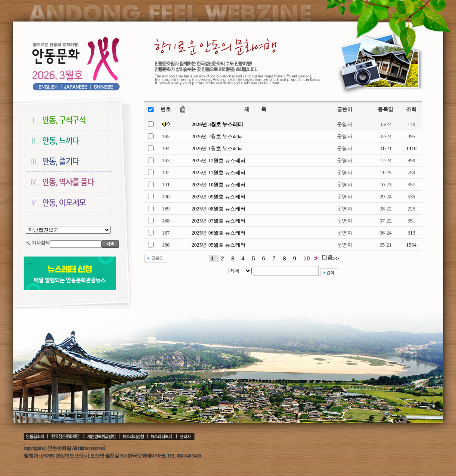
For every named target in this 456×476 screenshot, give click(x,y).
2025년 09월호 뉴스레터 (219, 197)
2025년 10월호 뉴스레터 (219, 185)
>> (336, 258)
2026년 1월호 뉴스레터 (217, 148)
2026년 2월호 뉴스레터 (217, 136)
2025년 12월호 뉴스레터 (219, 161)
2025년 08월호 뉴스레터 (219, 209)
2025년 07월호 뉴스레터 (219, 221)
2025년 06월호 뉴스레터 (219, 233)
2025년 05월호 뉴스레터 (219, 245)
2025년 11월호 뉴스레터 (219, 173)
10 (307, 258)
